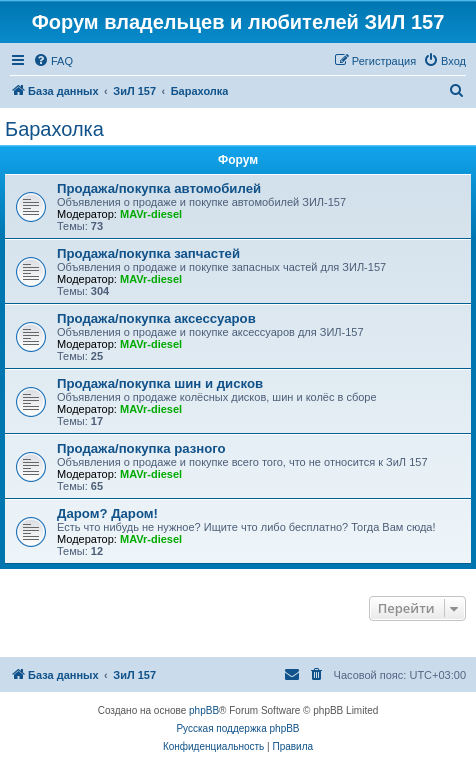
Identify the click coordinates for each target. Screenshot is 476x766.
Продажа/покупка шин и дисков (160, 383)
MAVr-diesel (151, 214)
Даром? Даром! (107, 513)
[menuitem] (53, 61)
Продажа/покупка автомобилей (159, 188)
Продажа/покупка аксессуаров (156, 318)
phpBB (204, 710)
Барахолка (54, 129)
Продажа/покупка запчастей (148, 253)
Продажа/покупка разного (141, 448)
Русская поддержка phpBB (237, 728)
